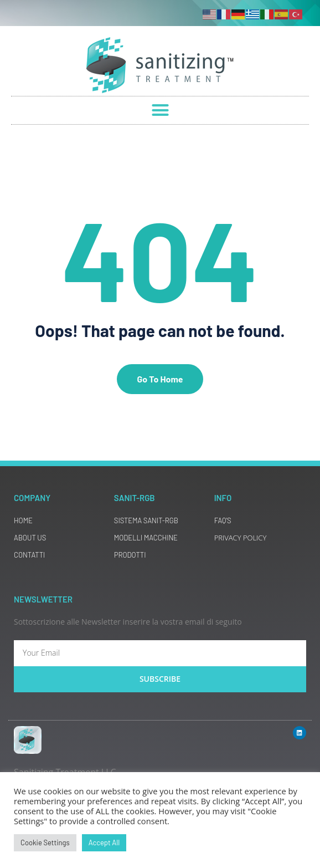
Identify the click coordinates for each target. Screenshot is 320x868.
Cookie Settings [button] (45, 843)
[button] (160, 110)
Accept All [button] (104, 843)
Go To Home (160, 379)
